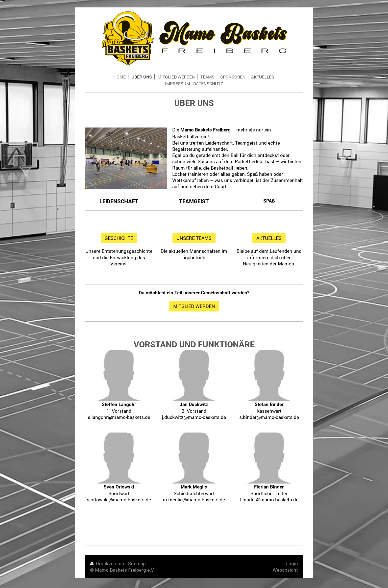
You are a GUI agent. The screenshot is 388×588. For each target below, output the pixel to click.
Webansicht (285, 570)
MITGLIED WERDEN (194, 306)
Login (292, 563)
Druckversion (108, 563)
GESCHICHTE (119, 238)
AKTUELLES (269, 238)
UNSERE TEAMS (194, 238)
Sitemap (137, 563)
